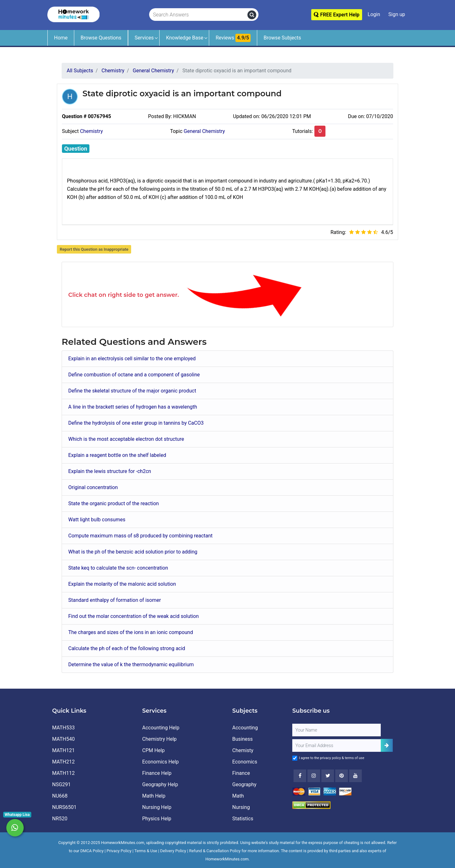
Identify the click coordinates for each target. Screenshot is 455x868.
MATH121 (63, 750)
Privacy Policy (119, 851)
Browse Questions (101, 38)
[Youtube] (342, 776)
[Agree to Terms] (295, 758)
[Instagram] (314, 776)
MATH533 (63, 728)
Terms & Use (146, 851)
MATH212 (63, 762)
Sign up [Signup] (397, 14)
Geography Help (160, 784)
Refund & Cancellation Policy (215, 851)
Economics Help (161, 762)
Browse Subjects (282, 38)
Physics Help (157, 819)
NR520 (60, 819)
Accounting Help (161, 728)
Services (144, 38)
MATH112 (63, 773)
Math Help (154, 796)
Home (61, 38)
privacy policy (331, 758)
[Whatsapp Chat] (15, 828)
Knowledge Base (185, 38)
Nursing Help (157, 807)
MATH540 (63, 739)
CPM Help (153, 750)
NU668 (60, 796)
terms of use (355, 758)
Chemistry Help (159, 739)
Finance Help (157, 773)
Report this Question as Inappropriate (94, 249)
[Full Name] (337, 730)
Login (374, 14)
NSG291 (61, 784)
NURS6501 (64, 807)
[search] (252, 15)
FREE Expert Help (337, 15)
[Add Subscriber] (387, 745)
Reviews (233, 38)
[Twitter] (328, 776)
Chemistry (91, 131)
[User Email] (337, 745)
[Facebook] (300, 776)
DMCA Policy (92, 851)
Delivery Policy (173, 851)
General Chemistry (204, 131)
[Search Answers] (198, 15)
